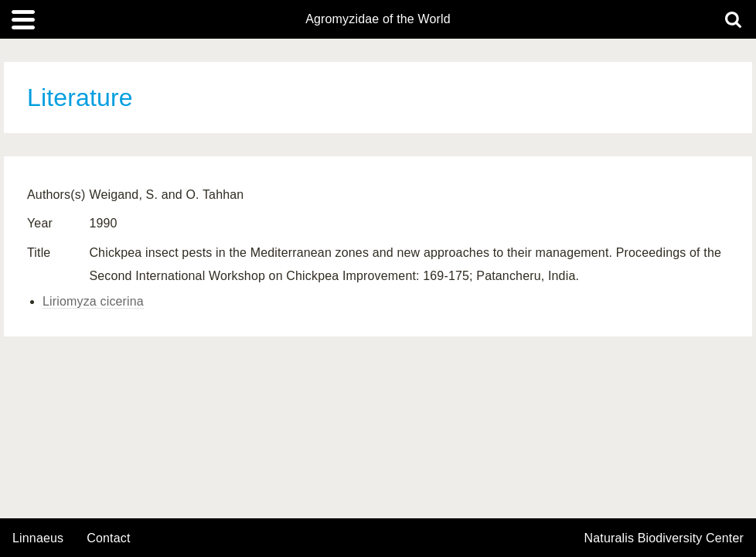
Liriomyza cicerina (93, 301)
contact (108, 538)
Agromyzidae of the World (378, 19)
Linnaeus (38, 538)
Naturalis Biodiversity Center (664, 538)
